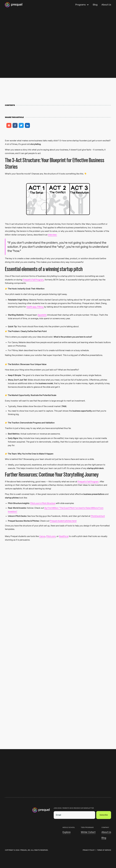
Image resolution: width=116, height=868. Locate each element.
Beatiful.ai (64, 536)
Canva (42, 536)
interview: (53, 235)
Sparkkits (42, 315)
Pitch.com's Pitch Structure (43, 503)
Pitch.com (51, 536)
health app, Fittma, (35, 307)
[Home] (14, 5)
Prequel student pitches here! (63, 521)
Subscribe (104, 815)
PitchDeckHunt (98, 516)
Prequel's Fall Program (33, 280)
